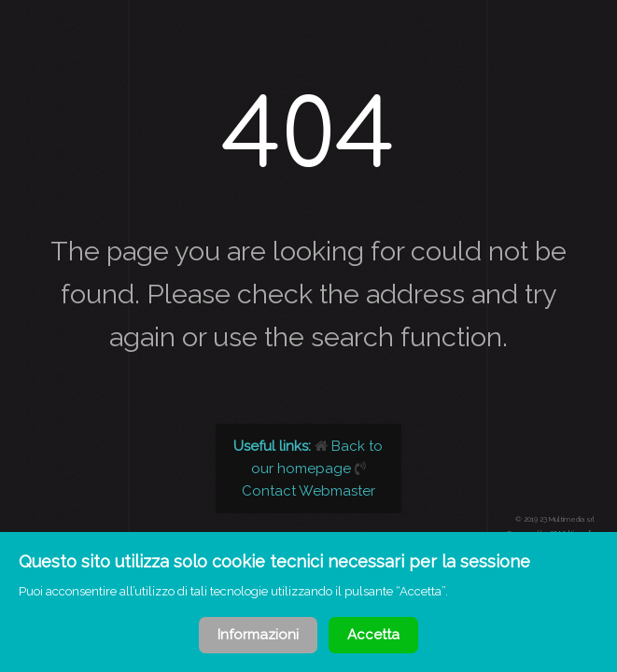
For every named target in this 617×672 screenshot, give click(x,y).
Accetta (373, 635)
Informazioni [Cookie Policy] (258, 635)
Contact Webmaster (308, 491)
